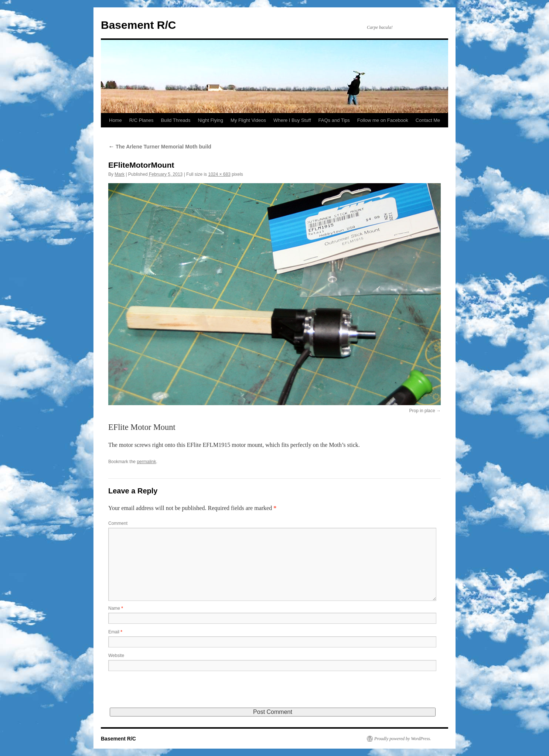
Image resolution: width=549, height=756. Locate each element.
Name (116, 608)
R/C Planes (141, 120)
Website (116, 656)
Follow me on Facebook (383, 120)
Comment (118, 523)
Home (115, 120)
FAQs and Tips (334, 120)
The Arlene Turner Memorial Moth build (160, 147)
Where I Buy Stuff (292, 120)
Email (115, 632)
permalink (146, 462)
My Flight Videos (248, 120)
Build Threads (175, 120)
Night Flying (210, 120)
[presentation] (164, 693)
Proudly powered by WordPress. (403, 739)
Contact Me (428, 120)
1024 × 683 (219, 174)
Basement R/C (138, 25)
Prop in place (422, 411)
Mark (120, 174)
